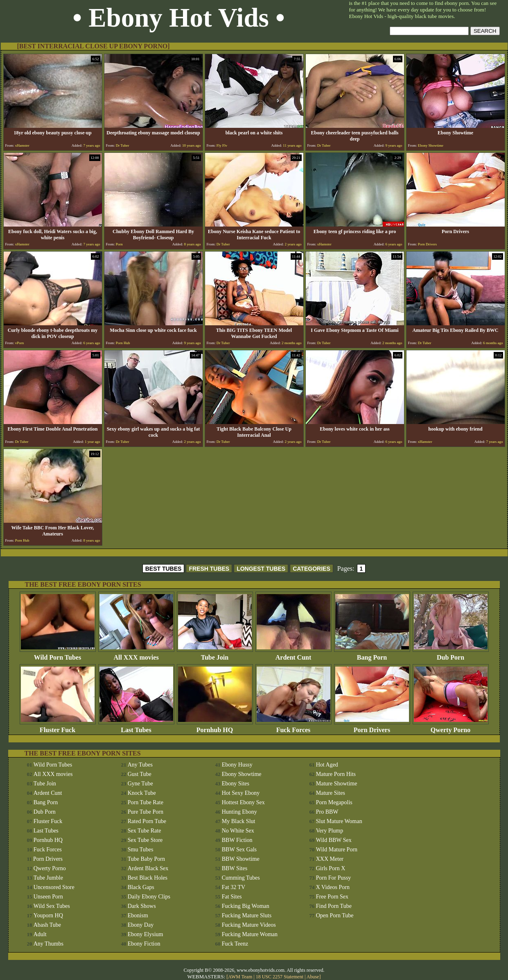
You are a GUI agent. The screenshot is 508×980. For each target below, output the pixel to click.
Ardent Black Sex (148, 868)
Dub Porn (451, 654)
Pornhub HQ (215, 727)
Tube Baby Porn (146, 859)
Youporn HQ (48, 915)
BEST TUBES (164, 569)
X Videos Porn (333, 887)
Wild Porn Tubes (58, 654)
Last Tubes (136, 727)
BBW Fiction (237, 840)
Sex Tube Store (145, 840)
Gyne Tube (140, 784)
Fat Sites (232, 897)
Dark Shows (142, 906)
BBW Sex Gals (239, 850)
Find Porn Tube (334, 906)
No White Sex (238, 831)
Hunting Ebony (239, 812)
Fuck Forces (294, 727)
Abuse (313, 977)
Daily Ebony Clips (149, 897)
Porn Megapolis (334, 802)
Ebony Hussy (237, 765)
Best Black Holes (148, 878)
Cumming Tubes (241, 878)
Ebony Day (141, 925)
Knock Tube (142, 793)
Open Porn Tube (335, 915)
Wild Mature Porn (337, 850)
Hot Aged (327, 765)
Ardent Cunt (294, 654)
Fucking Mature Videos (249, 925)
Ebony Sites (236, 784)
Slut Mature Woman (339, 821)
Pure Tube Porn (146, 812)
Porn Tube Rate (146, 802)
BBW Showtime (241, 859)
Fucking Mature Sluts (247, 915)
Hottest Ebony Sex (243, 802)
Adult (40, 934)
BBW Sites (235, 868)
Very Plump (330, 831)
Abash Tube (47, 925)
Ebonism (138, 915)
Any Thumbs (49, 944)
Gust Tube (140, 774)
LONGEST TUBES (261, 569)
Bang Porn (372, 654)
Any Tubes (140, 765)
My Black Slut (239, 821)
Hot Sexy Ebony (241, 793)
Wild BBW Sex (334, 840)
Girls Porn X (331, 868)
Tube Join (215, 654)
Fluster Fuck (58, 727)
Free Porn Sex (332, 897)
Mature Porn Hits (336, 774)
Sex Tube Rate (144, 831)
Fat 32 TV (234, 887)
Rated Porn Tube (147, 821)
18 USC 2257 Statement (280, 977)
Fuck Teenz (235, 944)
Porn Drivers (372, 727)
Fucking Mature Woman (250, 934)
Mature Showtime (337, 784)
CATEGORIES (312, 569)
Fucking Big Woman (246, 906)
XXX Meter (330, 859)
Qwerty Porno (451, 727)
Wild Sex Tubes (52, 906)
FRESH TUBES (209, 569)
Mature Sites (331, 793)
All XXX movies (136, 654)
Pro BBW (327, 812)
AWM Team (241, 977)
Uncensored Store (54, 887)
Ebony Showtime (242, 774)
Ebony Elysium (146, 934)
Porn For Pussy (334, 878)
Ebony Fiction (144, 944)
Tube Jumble (48, 878)
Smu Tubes (141, 850)
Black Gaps (141, 887)
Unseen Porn (48, 897)
